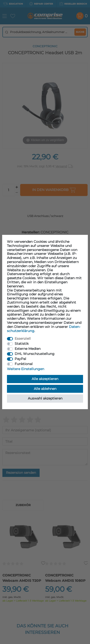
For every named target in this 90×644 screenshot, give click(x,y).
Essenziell (23, 339)
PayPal (20, 359)
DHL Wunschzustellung (35, 354)
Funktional (24, 364)
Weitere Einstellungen (26, 369)
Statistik (22, 344)
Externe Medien (28, 349)
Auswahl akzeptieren (45, 398)
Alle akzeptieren (45, 379)
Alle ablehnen (45, 389)
